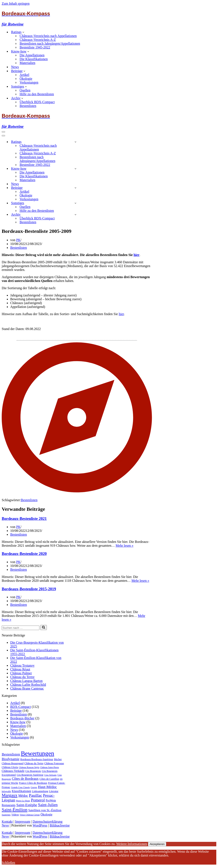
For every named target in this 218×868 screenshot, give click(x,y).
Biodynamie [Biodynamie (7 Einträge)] (11, 759)
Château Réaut (20, 669)
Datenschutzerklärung (47, 822)
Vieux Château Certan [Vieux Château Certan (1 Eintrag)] (30, 815)
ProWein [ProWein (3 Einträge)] (51, 800)
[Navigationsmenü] (3, 132)
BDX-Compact (21, 707)
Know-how (18, 722)
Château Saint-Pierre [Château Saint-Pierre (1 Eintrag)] (49, 767)
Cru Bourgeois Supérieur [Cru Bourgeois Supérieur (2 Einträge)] (30, 775)
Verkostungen (29, 82)
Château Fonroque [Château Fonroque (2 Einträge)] (54, 763)
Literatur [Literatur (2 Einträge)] (54, 791)
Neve (5, 825)
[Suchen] (21, 628)
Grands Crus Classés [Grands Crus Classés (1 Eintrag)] (20, 787)
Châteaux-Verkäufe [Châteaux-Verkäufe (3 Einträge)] (13, 771)
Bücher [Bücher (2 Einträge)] (58, 759)
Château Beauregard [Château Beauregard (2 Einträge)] (13, 763)
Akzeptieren (157, 844)
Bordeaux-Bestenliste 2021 (24, 519)
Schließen (8, 863)
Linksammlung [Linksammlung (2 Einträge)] (40, 791)
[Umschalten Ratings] (75, 142)
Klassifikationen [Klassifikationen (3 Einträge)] (21, 791)
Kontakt (7, 822)
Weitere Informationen (132, 844)
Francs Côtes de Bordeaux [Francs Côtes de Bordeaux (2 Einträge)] (33, 783)
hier (136, 255)
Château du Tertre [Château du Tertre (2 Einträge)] (34, 763)
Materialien (27, 63)
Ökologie (26, 79)
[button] (23, 32)
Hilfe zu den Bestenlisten (37, 94)
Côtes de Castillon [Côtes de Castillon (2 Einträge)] (49, 779)
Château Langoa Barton (26, 681)
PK (18, 240)
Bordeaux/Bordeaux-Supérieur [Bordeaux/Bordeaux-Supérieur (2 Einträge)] (37, 759)
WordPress (40, 825)
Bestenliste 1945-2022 (35, 47)
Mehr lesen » (125, 546)
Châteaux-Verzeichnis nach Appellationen (48, 36)
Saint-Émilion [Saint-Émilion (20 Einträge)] (15, 810)
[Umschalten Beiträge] (75, 188)
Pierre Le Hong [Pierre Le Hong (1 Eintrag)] (23, 801)
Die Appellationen (32, 55)
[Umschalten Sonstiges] (75, 203)
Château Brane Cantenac (27, 688)
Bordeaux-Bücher (22, 718)
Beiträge (16, 711)
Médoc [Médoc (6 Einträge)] (23, 796)
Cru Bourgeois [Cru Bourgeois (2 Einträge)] (33, 771)
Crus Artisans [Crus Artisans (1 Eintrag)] (50, 775)
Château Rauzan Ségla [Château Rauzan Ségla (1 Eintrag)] (29, 767)
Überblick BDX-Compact (37, 102)
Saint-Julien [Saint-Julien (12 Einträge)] (48, 805)
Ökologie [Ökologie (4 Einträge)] (46, 814)
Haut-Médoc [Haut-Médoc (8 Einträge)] (47, 787)
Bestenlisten (28, 106)
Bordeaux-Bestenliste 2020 (24, 554)
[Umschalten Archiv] (75, 214)
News (15, 67)
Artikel (24, 75)
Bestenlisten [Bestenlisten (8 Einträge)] (11, 754)
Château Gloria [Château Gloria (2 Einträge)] (10, 767)
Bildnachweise (60, 825)
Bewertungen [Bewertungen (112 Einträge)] (37, 753)
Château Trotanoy (22, 665)
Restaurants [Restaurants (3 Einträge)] (9, 805)
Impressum (23, 822)
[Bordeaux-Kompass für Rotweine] (109, 19)
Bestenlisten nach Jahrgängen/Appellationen (50, 43)
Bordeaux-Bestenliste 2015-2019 (29, 589)
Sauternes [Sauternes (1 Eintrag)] (6, 815)
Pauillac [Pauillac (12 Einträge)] (36, 795)
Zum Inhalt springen (16, 4)
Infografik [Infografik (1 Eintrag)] (6, 791)
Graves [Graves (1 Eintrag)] (34, 787)
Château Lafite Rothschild (28, 685)
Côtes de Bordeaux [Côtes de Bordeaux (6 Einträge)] (25, 779)
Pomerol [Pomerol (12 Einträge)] (38, 800)
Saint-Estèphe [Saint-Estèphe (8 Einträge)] (27, 805)
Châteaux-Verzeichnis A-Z (38, 40)
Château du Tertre (22, 677)
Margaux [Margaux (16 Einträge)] (10, 795)
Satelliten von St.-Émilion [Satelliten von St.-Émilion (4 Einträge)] (45, 810)
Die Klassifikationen (34, 59)
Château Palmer (21, 673)
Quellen (25, 90)
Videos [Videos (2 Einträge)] (15, 815)
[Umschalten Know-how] (75, 169)
